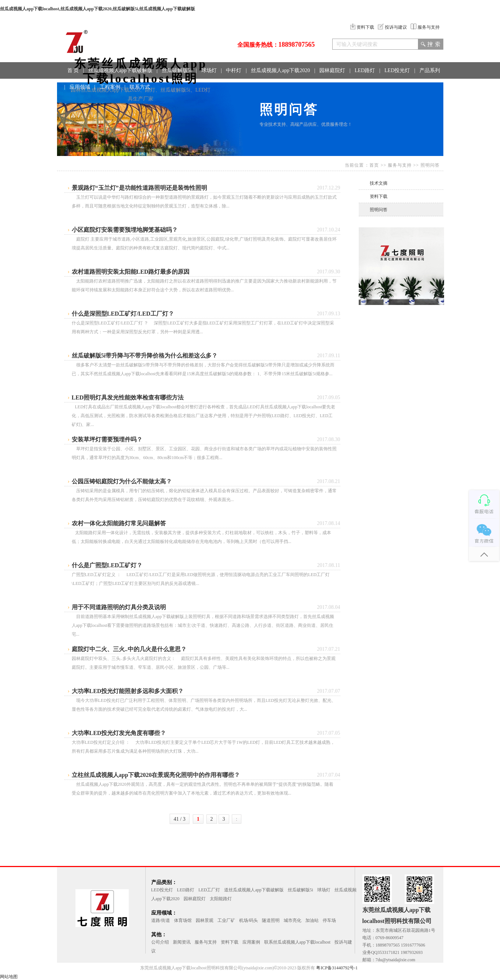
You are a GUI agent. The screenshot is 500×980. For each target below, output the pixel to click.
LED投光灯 (397, 70)
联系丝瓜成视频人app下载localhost (297, 942)
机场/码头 (249, 920)
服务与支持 (425, 27)
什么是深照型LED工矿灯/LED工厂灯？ (123, 314)
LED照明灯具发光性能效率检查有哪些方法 (128, 397)
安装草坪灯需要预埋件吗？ (107, 439)
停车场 (329, 920)
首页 (374, 165)
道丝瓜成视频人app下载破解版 (254, 890)
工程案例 (110, 87)
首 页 (73, 70)
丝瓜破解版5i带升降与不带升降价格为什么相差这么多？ (145, 356)
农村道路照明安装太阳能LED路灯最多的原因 (131, 272)
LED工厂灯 (209, 890)
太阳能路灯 (221, 899)
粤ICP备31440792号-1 (337, 968)
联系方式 (140, 87)
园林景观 (205, 920)
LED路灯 (365, 70)
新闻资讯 (182, 942)
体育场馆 (183, 920)
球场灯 (209, 70)
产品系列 (430, 70)
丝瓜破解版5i (177, 70)
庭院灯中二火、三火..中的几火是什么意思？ (129, 649)
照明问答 (430, 165)
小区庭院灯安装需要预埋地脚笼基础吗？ (125, 230)
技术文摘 (379, 183)
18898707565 (297, 45)
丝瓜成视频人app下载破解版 (120, 70)
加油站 (312, 920)
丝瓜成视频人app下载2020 (280, 70)
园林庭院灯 (332, 70)
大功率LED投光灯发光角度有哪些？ (119, 733)
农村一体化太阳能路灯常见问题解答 (119, 523)
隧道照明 (271, 920)
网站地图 (9, 977)
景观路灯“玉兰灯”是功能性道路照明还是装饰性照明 (139, 188)
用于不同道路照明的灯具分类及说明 (119, 607)
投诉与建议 (392, 27)
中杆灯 (234, 70)
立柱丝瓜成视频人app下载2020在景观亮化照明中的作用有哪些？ (156, 775)
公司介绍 (160, 942)
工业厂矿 (226, 920)
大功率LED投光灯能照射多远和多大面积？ (128, 691)
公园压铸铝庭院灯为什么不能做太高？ (122, 481)
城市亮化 (292, 920)
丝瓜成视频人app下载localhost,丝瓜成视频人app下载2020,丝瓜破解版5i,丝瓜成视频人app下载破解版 (97, 9)
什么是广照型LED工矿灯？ (107, 565)
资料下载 (362, 27)
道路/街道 (161, 920)
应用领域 (80, 87)
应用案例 (251, 942)
